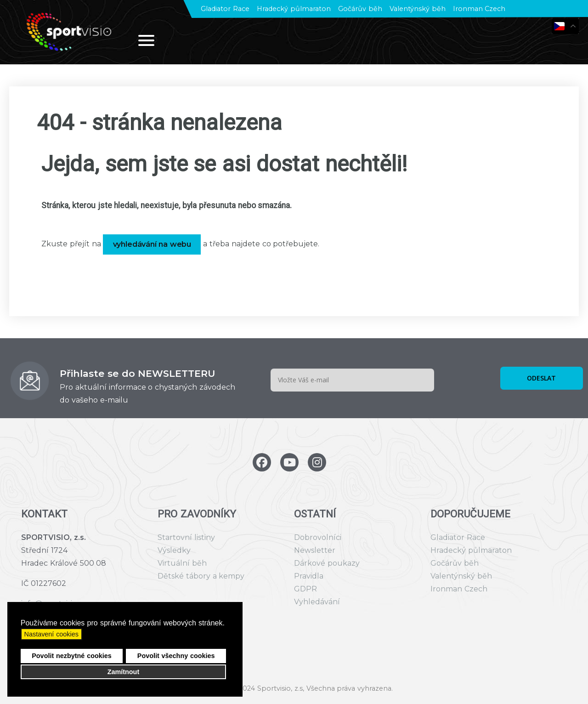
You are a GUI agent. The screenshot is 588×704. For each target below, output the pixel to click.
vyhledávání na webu (152, 244)
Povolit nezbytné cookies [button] (72, 656)
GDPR (305, 589)
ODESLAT (541, 378)
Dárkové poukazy (327, 563)
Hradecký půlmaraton (294, 9)
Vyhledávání (317, 602)
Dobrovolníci (318, 537)
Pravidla (309, 576)
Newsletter (315, 550)
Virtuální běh (182, 563)
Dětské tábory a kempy (201, 576)
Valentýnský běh (418, 9)
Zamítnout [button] (124, 672)
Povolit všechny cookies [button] (176, 656)
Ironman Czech (479, 9)
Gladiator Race (225, 9)
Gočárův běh (360, 9)
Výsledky (174, 550)
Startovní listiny (186, 537)
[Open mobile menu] (146, 40)
